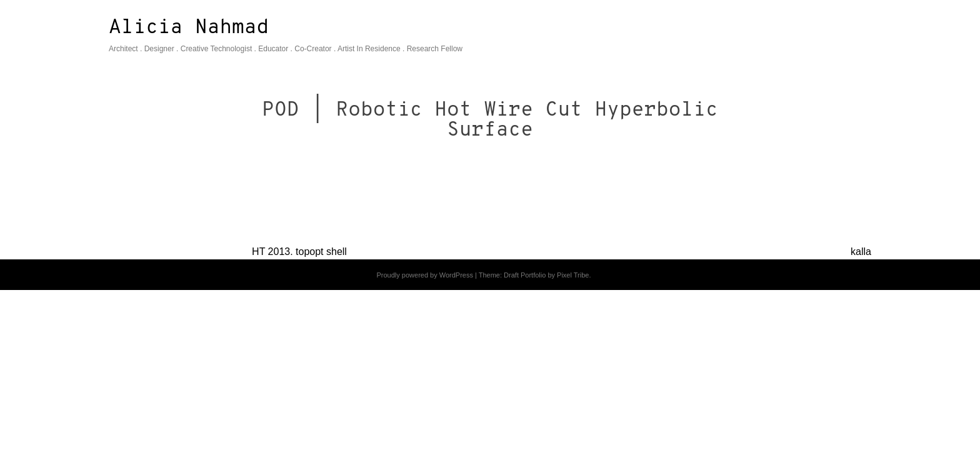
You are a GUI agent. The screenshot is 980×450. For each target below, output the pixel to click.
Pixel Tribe (573, 275)
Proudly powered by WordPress (424, 275)
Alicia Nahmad (189, 28)
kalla (861, 252)
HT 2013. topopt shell (299, 252)
